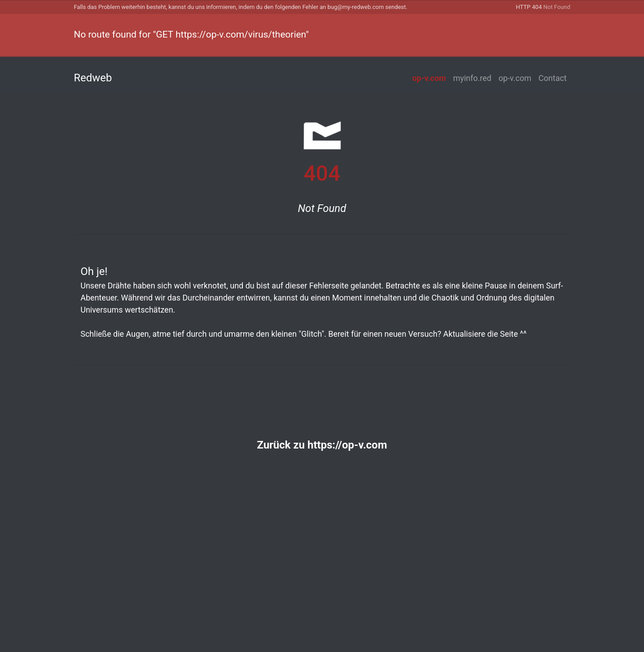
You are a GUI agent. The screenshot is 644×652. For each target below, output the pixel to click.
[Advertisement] (322, 559)
